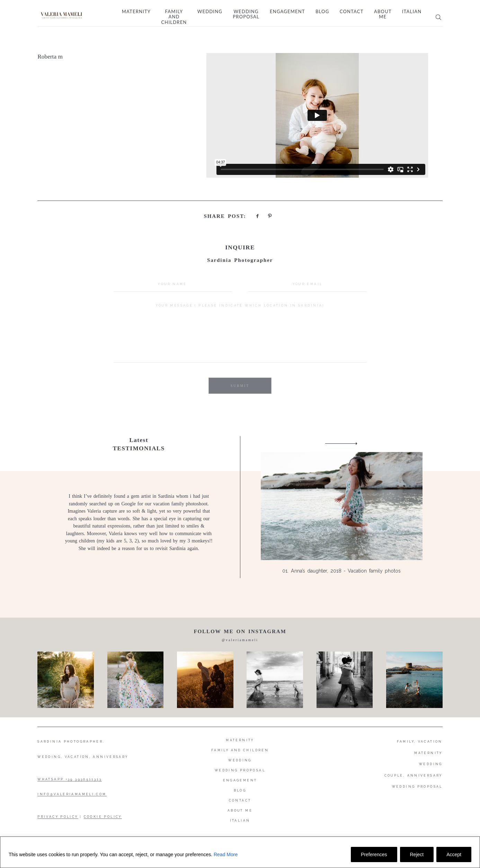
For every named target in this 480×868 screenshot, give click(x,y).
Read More (226, 854)
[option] (240, 507)
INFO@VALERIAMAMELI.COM (72, 794)
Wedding (210, 12)
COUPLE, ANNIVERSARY (414, 776)
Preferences (374, 854)
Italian (412, 12)
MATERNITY (428, 753)
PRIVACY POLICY (58, 817)
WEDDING (431, 764)
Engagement (287, 12)
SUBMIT (240, 386)
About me (383, 14)
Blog (322, 12)
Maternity (136, 12)
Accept (454, 854)
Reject (417, 854)
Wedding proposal (246, 14)
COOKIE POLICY (103, 817)
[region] (240, 852)
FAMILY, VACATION (420, 742)
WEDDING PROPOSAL (417, 787)
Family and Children (174, 17)
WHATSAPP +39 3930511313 (70, 779)
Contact (352, 12)
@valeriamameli (240, 640)
